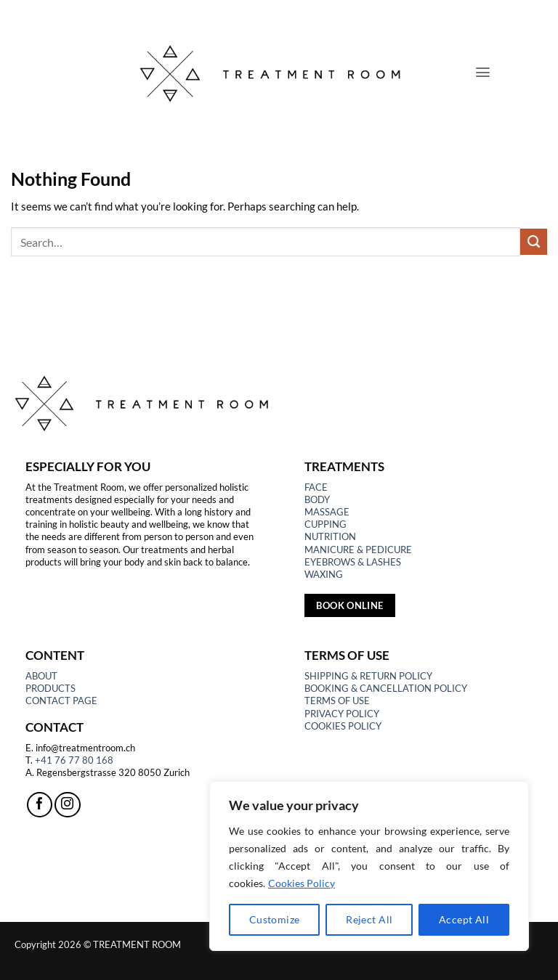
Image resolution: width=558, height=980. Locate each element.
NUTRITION (330, 536)
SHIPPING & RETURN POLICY (368, 676)
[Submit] (534, 242)
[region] (369, 866)
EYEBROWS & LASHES (353, 562)
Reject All (369, 919)
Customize (275, 919)
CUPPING (325, 524)
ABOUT (41, 676)
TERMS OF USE (337, 701)
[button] (483, 73)
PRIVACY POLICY (342, 714)
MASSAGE (327, 512)
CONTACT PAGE (61, 701)
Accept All (464, 919)
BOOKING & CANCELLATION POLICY (386, 688)
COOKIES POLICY (343, 726)
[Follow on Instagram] (67, 805)
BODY (317, 499)
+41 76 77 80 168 (74, 760)
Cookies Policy (302, 883)
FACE (316, 487)
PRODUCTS (50, 688)
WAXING (324, 574)
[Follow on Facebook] (40, 805)
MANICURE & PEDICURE (358, 550)
